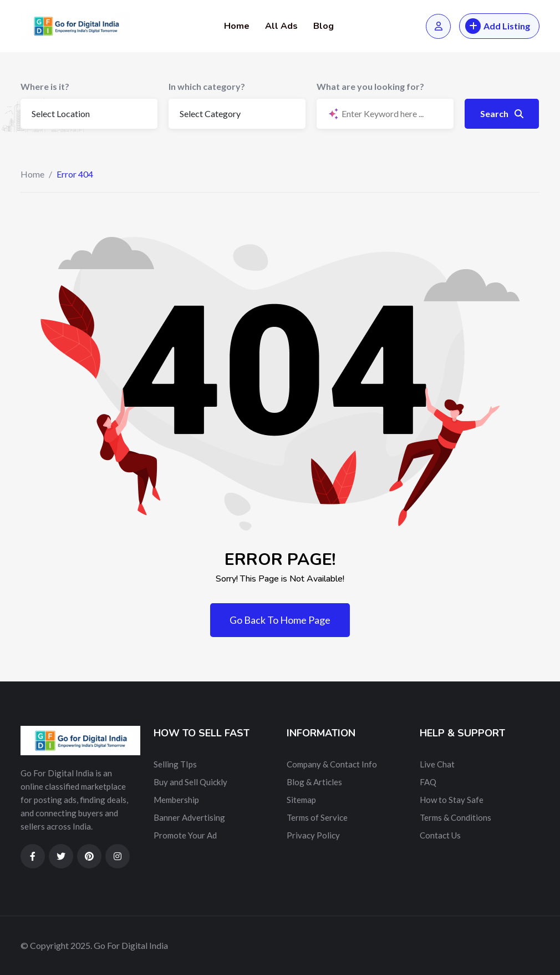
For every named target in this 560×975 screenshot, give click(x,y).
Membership (176, 800)
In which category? (207, 86)
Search (502, 113)
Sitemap (301, 800)
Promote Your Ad (185, 835)
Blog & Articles (314, 782)
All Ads (281, 26)
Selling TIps (175, 764)
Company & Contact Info (332, 764)
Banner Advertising (189, 817)
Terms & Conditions (455, 817)
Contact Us (440, 835)
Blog (324, 26)
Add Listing (498, 26)
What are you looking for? (370, 86)
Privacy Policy (313, 835)
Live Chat (437, 764)
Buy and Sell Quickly (190, 782)
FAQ (428, 782)
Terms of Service (317, 817)
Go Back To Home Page (280, 620)
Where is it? (45, 86)
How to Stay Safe (452, 800)
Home (237, 26)
